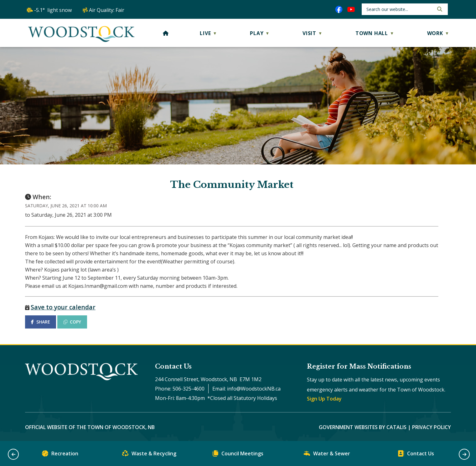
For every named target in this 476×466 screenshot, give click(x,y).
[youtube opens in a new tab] (351, 9)
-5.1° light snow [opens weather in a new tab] (53, 10)
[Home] (166, 33)
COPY (72, 322)
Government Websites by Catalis (363, 427)
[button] (439, 9)
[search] (399, 9)
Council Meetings (238, 455)
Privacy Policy (432, 427)
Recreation (60, 455)
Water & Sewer (327, 455)
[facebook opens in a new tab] (339, 9)
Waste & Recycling (149, 455)
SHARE (41, 322)
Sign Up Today (324, 399)
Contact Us (416, 455)
